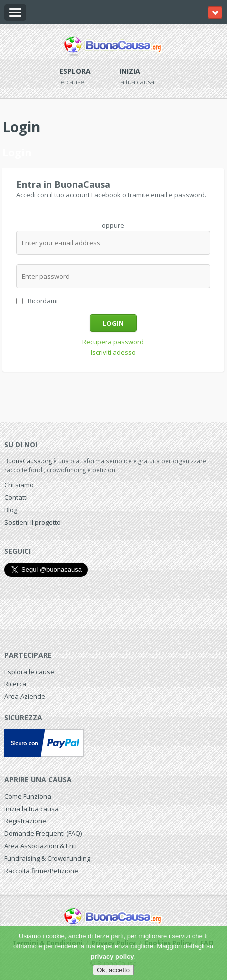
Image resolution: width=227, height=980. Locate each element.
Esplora (75, 71)
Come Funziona (28, 796)
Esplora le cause (29, 672)
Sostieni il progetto (33, 522)
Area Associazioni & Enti (41, 846)
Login (113, 323)
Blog (11, 510)
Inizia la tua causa (32, 809)
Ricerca (15, 684)
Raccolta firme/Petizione (41, 871)
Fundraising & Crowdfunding (47, 858)
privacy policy (113, 956)
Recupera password (113, 342)
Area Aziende (25, 696)
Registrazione (25, 821)
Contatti (16, 497)
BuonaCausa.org (28, 461)
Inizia (130, 71)
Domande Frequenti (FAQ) (43, 833)
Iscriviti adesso (113, 352)
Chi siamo (19, 485)
